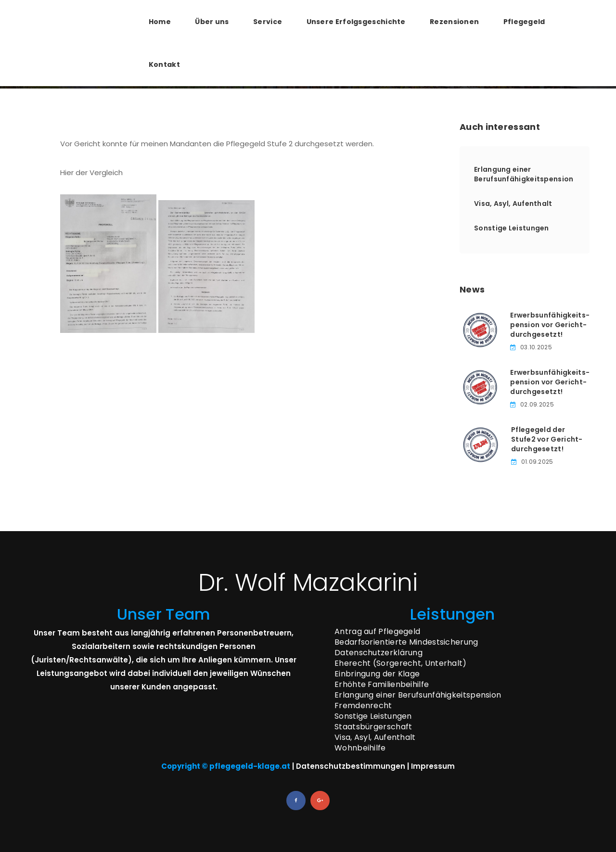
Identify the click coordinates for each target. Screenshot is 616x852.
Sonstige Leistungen (512, 228)
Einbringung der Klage (377, 674)
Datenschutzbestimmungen (351, 766)
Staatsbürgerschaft (373, 727)
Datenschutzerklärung (379, 653)
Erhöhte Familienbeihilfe (382, 684)
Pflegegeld (524, 22)
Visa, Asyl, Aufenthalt (513, 203)
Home (160, 22)
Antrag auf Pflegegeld (377, 631)
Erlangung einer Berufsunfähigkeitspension (524, 174)
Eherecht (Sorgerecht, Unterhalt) (401, 663)
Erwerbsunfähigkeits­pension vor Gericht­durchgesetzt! (550, 325)
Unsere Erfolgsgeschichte (356, 22)
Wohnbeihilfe (360, 748)
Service (268, 22)
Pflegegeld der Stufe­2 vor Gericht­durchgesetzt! (547, 439)
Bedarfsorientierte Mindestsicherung (406, 642)
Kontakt (164, 64)
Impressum (433, 766)
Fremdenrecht (363, 706)
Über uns (212, 22)
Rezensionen (454, 22)
